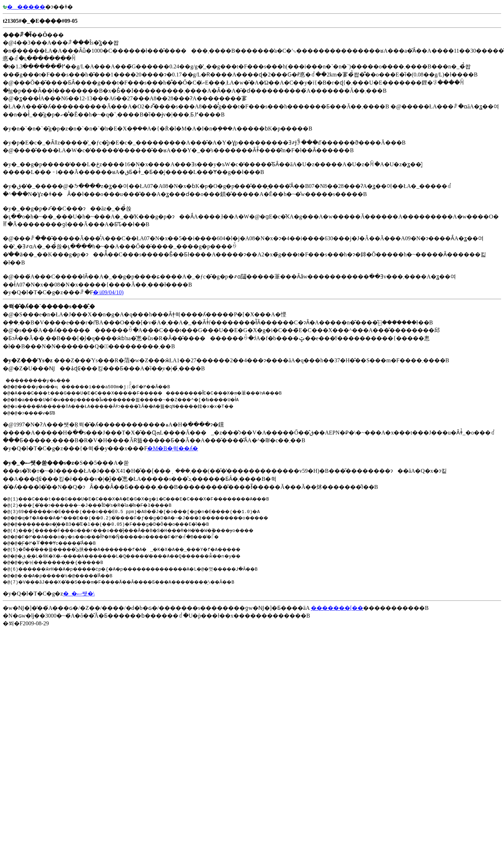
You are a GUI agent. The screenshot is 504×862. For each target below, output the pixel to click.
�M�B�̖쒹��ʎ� (173, 448)
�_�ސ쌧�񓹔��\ (79, 594)
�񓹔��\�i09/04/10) (108, 292)
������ (24, 7)
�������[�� (337, 608)
